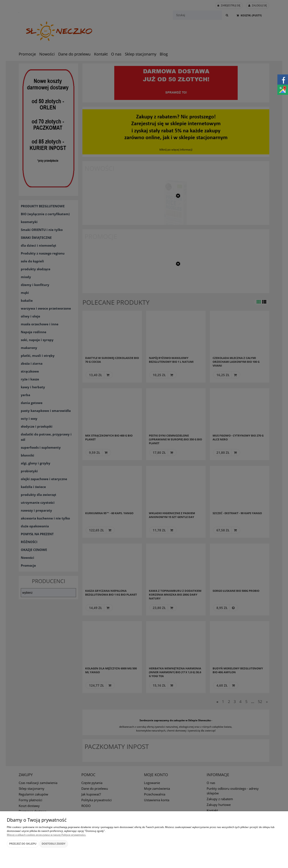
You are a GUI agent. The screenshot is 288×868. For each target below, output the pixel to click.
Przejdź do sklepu (23, 844)
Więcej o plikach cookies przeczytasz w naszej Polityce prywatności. (46, 835)
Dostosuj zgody (54, 844)
